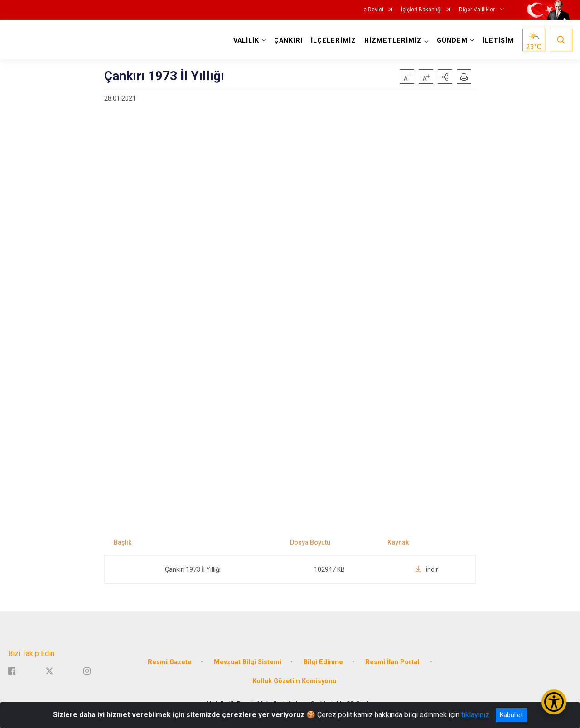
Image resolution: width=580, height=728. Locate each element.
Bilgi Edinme (323, 662)
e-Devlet (374, 10)
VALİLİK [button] (246, 41)
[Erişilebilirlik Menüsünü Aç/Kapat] (554, 702)
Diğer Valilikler (478, 10)
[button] (445, 77)
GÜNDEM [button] (452, 41)
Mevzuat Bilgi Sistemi (248, 662)
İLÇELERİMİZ (333, 41)
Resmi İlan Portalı (393, 662)
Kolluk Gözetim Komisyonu (295, 681)
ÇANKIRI (288, 41)
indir (427, 569)
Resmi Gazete (170, 662)
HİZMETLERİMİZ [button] (393, 41)
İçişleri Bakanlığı (421, 10)
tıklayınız (475, 715)
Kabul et (511, 715)
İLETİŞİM (498, 41)
